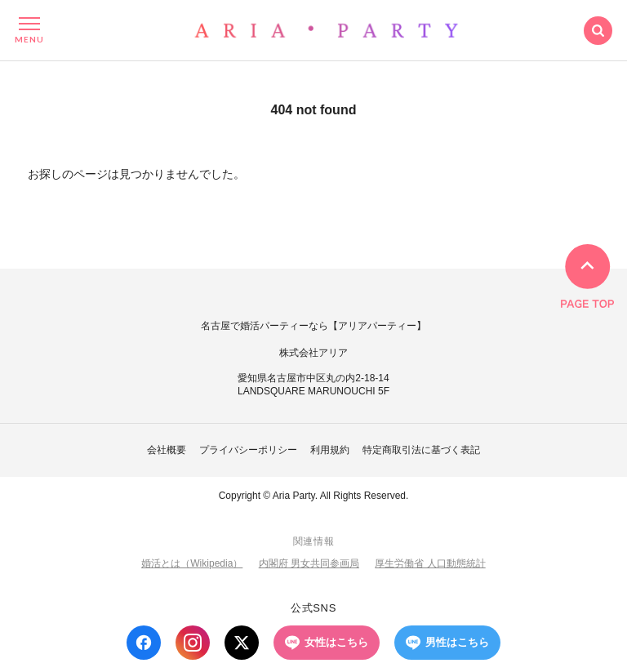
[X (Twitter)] (242, 643)
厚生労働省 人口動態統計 (430, 563)
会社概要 (167, 450)
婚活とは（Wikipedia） (192, 563)
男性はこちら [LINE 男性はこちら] (447, 643)
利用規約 (330, 450)
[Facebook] (144, 643)
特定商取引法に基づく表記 (421, 450)
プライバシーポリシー (248, 450)
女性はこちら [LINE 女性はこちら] (327, 643)
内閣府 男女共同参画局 (309, 563)
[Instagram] (193, 643)
